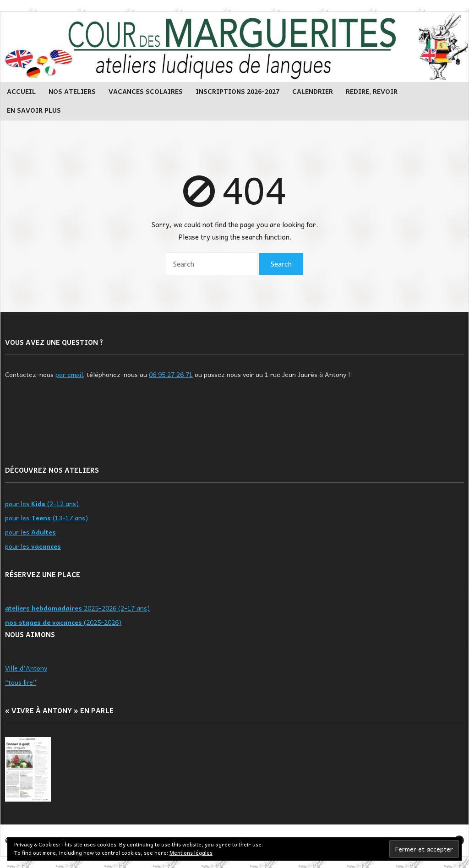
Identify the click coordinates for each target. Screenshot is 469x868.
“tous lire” (21, 682)
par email (69, 374)
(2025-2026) (63, 622)
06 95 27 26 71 (171, 374)
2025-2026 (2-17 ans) (77, 608)
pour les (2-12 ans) (42, 503)
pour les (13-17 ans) (46, 518)
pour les (30, 532)
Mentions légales (191, 852)
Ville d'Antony (26, 668)
